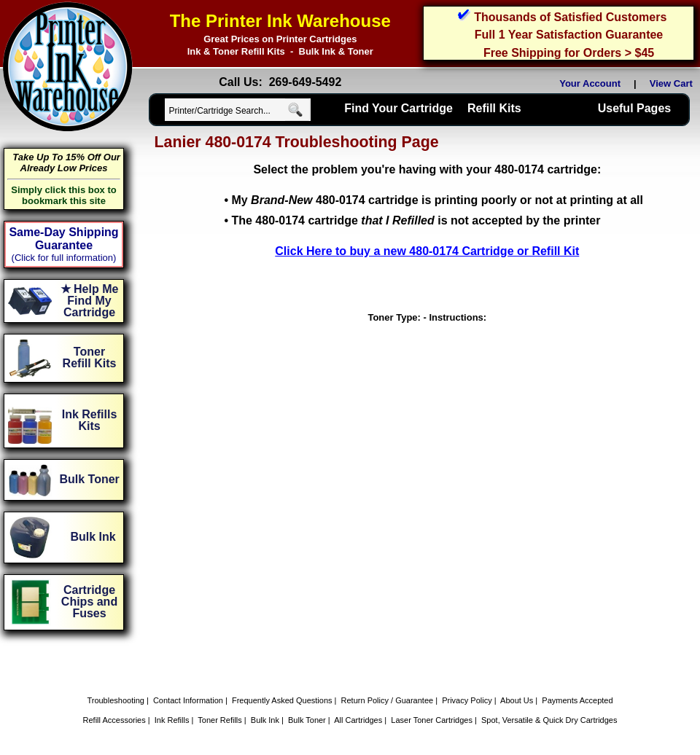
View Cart (674, 83)
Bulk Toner (307, 720)
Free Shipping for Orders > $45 (569, 53)
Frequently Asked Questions (282, 700)
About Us (517, 700)
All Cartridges (358, 720)
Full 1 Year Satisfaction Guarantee (569, 35)
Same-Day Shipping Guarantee (63, 239)
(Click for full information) (64, 258)
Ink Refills (172, 720)
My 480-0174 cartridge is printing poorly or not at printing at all (437, 200)
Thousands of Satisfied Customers (570, 17)
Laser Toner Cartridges (432, 720)
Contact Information (188, 700)
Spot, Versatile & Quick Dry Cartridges (549, 720)
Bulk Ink (265, 720)
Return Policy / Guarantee (388, 700)
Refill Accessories (114, 720)
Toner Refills (220, 720)
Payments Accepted (577, 700)
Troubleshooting (115, 700)
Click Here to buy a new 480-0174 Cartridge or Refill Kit (427, 251)
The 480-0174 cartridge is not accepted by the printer (416, 220)
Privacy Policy (467, 700)
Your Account (590, 83)
